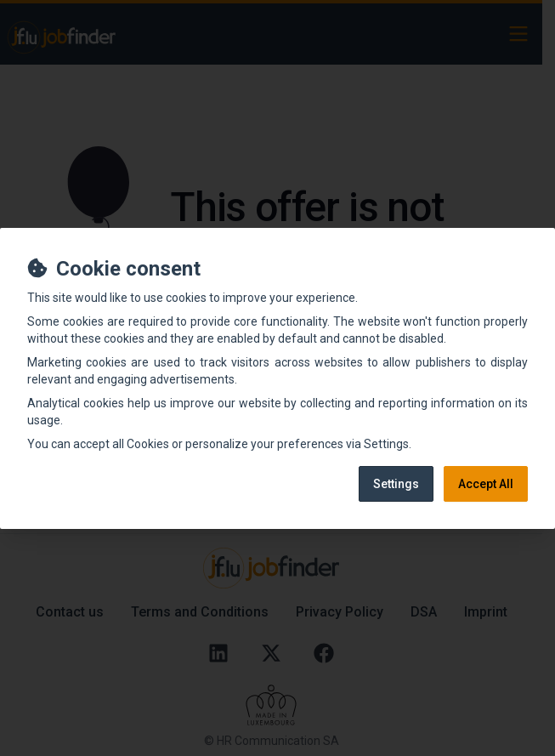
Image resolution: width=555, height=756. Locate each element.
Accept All (486, 484)
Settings (396, 484)
